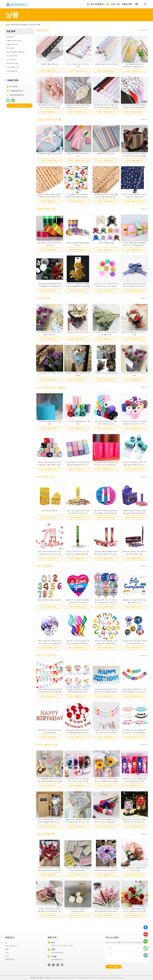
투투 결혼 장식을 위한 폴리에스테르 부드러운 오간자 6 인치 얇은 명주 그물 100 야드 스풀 (106, 465)
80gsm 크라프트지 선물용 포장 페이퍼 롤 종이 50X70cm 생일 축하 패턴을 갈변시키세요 (50, 197)
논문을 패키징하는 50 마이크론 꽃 (106, 64)
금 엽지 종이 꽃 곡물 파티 (50, 511)
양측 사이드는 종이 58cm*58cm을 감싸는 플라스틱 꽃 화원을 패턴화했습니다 (134, 108)
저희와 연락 (127, 4)
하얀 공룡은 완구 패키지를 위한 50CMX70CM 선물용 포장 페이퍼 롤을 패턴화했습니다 (78, 197)
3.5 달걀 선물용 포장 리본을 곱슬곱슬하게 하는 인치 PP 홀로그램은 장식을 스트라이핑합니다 (134, 245)
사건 (113, 4)
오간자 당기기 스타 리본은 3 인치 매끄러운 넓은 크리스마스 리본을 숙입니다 (106, 286)
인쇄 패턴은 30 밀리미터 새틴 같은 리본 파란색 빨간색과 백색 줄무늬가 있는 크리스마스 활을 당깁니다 (134, 286)
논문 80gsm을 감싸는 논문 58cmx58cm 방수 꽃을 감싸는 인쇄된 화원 (134, 67)
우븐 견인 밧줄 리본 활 (106, 243)
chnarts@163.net (16, 91)
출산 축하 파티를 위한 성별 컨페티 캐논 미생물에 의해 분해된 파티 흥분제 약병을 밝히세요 (106, 513)
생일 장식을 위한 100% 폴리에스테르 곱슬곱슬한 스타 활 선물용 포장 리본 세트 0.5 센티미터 (50, 286)
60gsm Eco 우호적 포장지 (106, 153)
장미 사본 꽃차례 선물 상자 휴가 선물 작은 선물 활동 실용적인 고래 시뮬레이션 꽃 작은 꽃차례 (50, 822)
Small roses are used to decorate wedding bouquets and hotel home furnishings (106, 870)
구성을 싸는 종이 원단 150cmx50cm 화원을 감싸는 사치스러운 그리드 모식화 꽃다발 (78, 108)
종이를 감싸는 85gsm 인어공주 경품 (50, 153)
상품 (107, 4)
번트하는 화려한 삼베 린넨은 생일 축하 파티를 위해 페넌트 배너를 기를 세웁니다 (50, 692)
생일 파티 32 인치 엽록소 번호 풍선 (50, 600)
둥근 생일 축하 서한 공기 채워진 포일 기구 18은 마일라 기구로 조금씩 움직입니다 (106, 602)
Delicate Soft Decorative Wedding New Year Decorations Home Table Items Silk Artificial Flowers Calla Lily (50, 870)
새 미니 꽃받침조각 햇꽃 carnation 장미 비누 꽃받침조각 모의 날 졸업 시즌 (106, 781)
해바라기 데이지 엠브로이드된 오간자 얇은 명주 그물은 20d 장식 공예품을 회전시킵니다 (50, 465)
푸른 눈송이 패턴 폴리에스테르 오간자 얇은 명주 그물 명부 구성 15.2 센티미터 (134, 465)
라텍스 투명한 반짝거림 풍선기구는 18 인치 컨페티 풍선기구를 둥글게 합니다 (50, 643)
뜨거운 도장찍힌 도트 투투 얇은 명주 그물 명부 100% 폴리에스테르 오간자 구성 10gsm (78, 465)
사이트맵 (47, 978)
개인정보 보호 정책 (36, 978)
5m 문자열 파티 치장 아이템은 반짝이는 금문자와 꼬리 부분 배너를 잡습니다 (134, 733)
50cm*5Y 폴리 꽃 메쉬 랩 (50, 64)
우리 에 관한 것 (97, 4)
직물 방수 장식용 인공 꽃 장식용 (78, 332)
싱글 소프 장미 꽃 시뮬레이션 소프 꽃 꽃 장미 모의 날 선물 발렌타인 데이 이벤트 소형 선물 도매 (106, 822)
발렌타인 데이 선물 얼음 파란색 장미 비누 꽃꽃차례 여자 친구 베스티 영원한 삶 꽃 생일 (78, 822)
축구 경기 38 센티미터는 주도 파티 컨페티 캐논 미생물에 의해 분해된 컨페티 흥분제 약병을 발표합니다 (78, 554)
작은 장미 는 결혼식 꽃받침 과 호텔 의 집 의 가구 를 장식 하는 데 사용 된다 (134, 911)
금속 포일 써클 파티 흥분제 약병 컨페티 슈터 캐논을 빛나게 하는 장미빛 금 (106, 554)
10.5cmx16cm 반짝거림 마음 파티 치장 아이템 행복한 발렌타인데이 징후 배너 (78, 733)
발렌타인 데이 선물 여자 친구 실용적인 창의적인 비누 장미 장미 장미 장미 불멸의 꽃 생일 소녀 (134, 822)
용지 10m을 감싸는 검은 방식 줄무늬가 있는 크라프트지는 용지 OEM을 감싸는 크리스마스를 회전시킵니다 (134, 156)
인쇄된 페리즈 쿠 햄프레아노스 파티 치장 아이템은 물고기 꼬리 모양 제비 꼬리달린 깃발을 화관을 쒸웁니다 (134, 692)
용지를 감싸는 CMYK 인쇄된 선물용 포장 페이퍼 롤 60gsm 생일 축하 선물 (106, 197)
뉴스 (118, 4)
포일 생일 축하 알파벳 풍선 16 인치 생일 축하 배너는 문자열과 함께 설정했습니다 (106, 692)
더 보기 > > (144, 30)
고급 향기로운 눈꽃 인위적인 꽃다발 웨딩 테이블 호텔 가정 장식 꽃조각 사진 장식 (106, 911)
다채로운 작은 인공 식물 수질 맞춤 (106, 373)
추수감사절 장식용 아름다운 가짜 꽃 (50, 373)
